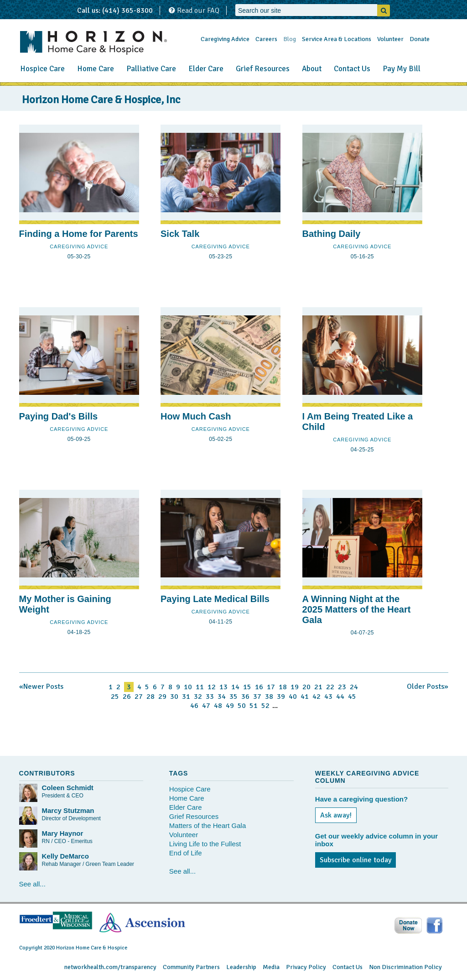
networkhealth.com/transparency (110, 967)
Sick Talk (180, 234)
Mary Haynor (63, 833)
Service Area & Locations (337, 39)
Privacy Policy (306, 967)
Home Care (96, 69)
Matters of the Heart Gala (208, 825)
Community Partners (191, 967)
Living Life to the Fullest (205, 844)
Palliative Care (151, 69)
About (312, 69)
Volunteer (390, 39)
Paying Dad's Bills (59, 416)
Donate (420, 39)
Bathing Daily (332, 234)
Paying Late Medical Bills (215, 599)
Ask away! (336, 815)
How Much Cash (196, 416)
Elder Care (206, 69)
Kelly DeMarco (65, 856)
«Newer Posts (41, 687)
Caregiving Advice (225, 39)
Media (271, 967)
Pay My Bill (402, 69)
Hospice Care (42, 69)
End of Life (186, 853)
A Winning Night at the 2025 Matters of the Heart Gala (357, 609)
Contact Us (352, 69)
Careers (266, 39)
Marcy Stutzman (68, 810)
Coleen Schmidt (68, 788)
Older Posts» (428, 687)
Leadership (241, 967)
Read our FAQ (194, 10)
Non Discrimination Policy (405, 967)
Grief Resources (263, 69)
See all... (32, 884)
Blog (290, 39)
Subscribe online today (355, 860)
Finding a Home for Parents (79, 234)
